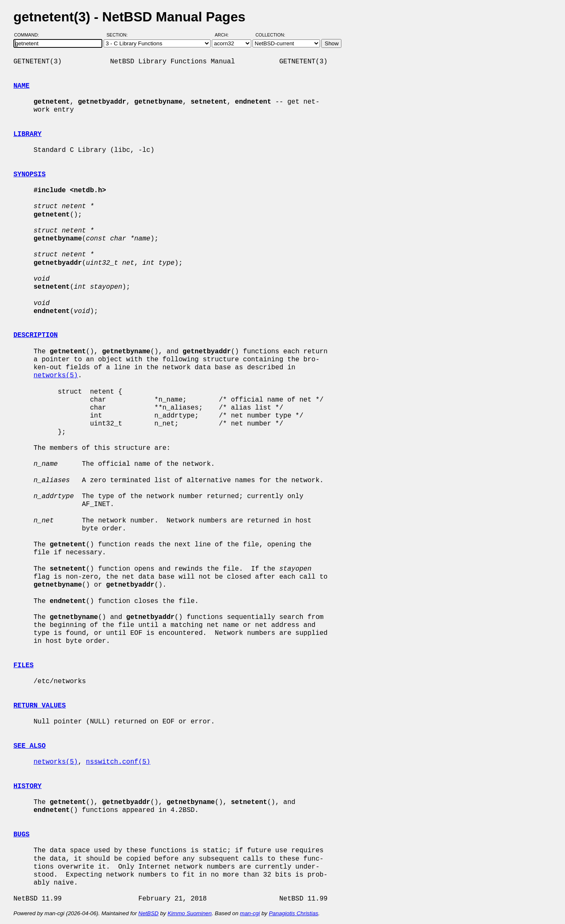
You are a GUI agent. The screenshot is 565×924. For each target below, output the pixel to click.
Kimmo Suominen (189, 913)
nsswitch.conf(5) (118, 762)
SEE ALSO (30, 746)
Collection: (270, 35)
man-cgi (250, 913)
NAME (21, 86)
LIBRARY (27, 134)
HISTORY (27, 786)
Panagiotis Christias (294, 913)
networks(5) (56, 376)
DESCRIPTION (36, 335)
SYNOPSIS (30, 175)
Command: (29, 35)
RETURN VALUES (40, 706)
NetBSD (148, 913)
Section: (119, 35)
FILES (23, 666)
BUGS (21, 835)
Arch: (225, 35)
